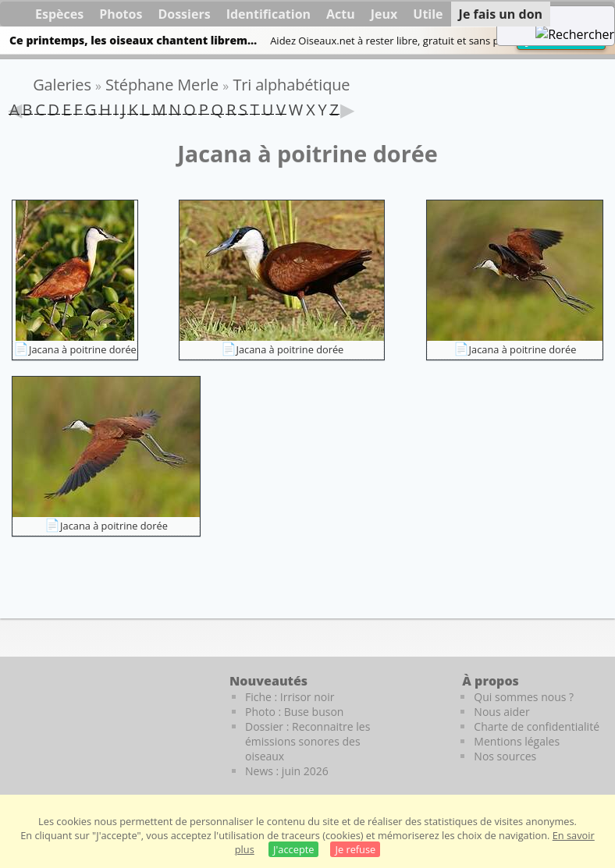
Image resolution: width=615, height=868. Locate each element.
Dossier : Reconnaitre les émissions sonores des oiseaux (307, 741)
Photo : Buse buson (294, 712)
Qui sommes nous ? (524, 697)
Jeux (384, 14)
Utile (428, 14)
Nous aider (501, 712)
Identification (268, 14)
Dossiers (184, 14)
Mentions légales (517, 741)
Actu (341, 14)
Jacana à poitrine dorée (83, 349)
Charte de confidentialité (537, 726)
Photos (121, 14)
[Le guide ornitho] (46, 715)
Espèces (59, 14)
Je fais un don (501, 14)
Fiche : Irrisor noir (290, 697)
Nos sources (505, 756)
